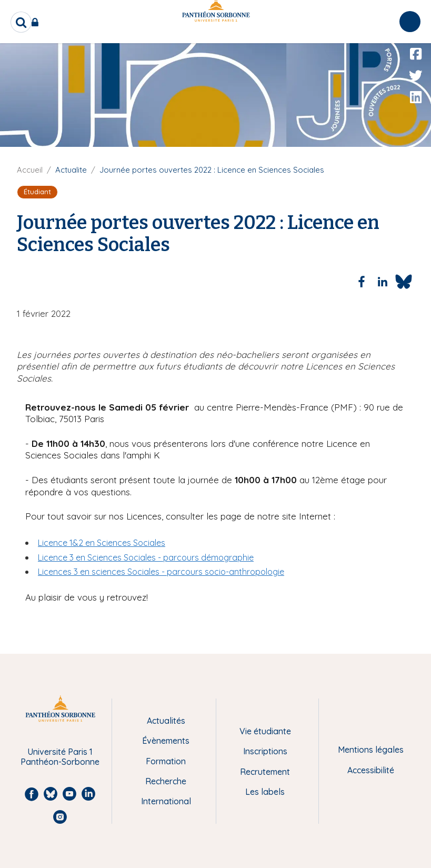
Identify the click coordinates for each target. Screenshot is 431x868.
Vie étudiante (265, 731)
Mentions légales (371, 750)
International (166, 801)
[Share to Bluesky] (404, 282)
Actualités (166, 721)
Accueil (30, 170)
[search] (21, 22)
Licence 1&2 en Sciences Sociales (102, 543)
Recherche (166, 781)
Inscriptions (265, 751)
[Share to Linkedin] (383, 282)
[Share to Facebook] (362, 282)
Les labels (265, 792)
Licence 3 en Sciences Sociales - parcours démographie (146, 557)
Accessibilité (371, 770)
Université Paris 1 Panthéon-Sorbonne (60, 757)
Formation (166, 761)
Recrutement (265, 772)
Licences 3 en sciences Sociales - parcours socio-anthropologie (161, 572)
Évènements (166, 741)
